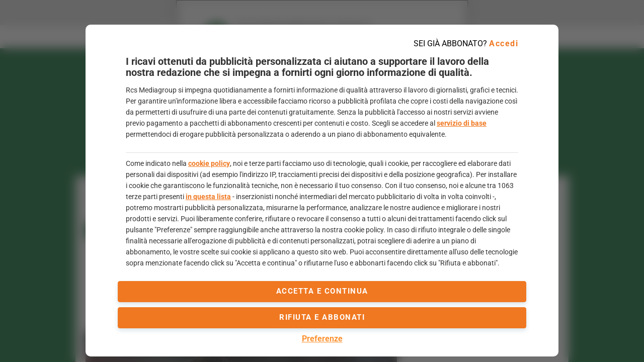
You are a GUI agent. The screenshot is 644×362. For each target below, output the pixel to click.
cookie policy (209, 163)
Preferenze (322, 339)
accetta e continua (322, 291)
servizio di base (462, 123)
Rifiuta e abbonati (322, 317)
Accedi (504, 43)
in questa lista (208, 197)
